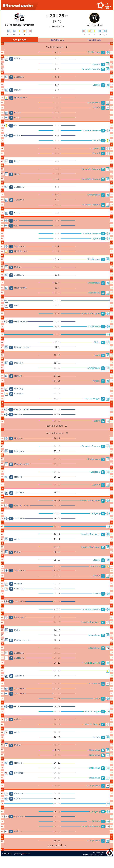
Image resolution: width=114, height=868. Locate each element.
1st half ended (57, 426)
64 (103, 566)
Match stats (94, 40)
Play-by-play (19, 40)
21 (103, 293)
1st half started (57, 47)
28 (103, 69)
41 (103, 141)
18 (103, 472)
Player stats (57, 40)
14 (103, 750)
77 (103, 342)
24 (103, 399)
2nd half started (57, 433)
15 (103, 314)
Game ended (57, 845)
